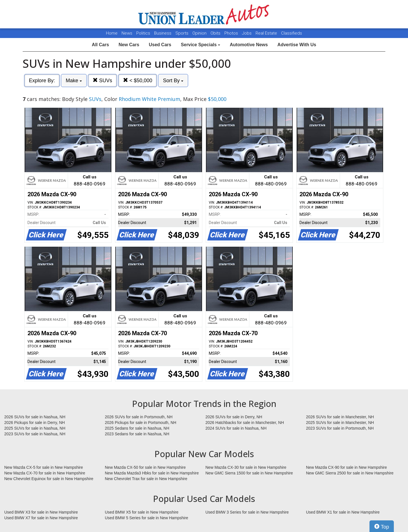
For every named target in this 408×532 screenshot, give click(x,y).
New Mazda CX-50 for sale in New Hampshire (145, 467)
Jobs (247, 33)
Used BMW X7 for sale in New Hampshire (41, 518)
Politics (143, 33)
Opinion (200, 33)
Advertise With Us (297, 45)
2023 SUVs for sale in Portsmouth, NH (340, 428)
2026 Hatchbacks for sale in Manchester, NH (245, 423)
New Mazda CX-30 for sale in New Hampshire (246, 467)
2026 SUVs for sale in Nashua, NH (35, 417)
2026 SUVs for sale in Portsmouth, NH (139, 417)
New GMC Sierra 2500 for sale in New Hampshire (350, 473)
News (127, 33)
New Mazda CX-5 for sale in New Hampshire (44, 467)
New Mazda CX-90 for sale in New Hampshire (347, 467)
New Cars (129, 45)
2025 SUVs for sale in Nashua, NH (35, 428)
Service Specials (200, 45)
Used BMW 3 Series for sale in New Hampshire (247, 512)
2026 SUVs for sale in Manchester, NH (340, 417)
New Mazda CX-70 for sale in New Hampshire (45, 473)
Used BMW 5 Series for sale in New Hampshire (146, 518)
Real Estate (267, 33)
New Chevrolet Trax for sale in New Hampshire (146, 479)
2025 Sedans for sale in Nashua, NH (137, 428)
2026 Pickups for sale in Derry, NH (35, 423)
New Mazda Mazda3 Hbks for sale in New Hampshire (152, 473)
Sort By (173, 81)
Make (74, 81)
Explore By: (42, 81)
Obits (216, 33)
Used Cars (160, 45)
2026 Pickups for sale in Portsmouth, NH (141, 423)
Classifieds (292, 33)
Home (112, 33)
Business (163, 33)
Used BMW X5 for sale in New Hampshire (142, 512)
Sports (182, 33)
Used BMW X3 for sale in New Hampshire (41, 512)
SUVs (102, 80)
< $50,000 (138, 80)
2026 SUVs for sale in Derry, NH (234, 417)
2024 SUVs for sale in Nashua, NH (236, 428)
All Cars (100, 45)
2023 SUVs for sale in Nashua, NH (35, 434)
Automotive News (249, 45)
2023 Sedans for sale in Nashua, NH (137, 434)
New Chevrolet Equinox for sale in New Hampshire (49, 479)
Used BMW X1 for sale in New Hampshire (343, 512)
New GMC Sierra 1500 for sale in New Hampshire (249, 473)
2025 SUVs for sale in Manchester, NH (340, 423)
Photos (232, 33)
